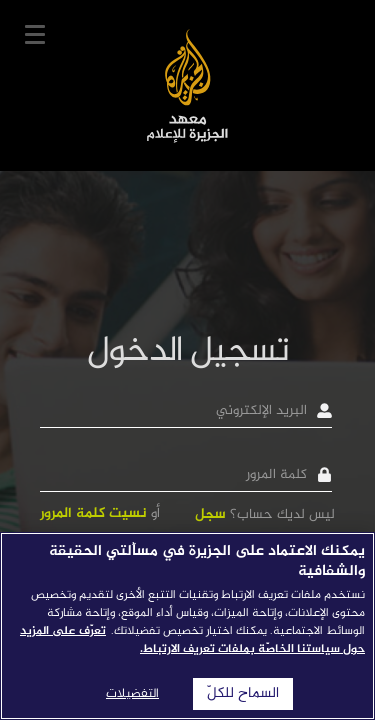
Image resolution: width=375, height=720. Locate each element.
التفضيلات (132, 694)
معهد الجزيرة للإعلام (187, 85)
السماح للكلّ (243, 694)
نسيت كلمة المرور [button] (93, 513)
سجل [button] (210, 514)
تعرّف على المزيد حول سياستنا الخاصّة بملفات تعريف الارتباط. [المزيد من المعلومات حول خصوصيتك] (192, 640)
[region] (187, 626)
